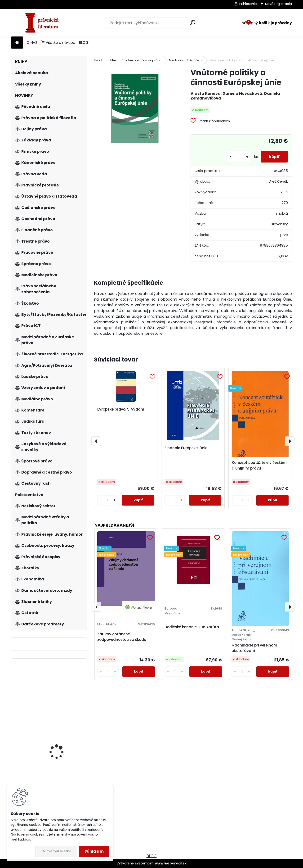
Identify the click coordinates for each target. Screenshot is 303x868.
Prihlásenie (248, 4)
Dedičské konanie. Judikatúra (192, 627)
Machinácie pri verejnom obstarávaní (254, 648)
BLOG (84, 43)
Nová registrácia (278, 4)
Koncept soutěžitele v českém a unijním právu (259, 465)
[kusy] (237, 157)
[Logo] (44, 23)
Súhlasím (94, 851)
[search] (193, 23)
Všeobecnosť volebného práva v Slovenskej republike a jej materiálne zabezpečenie (63, 688)
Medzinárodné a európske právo (136, 60)
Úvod (98, 60)
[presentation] (96, 441)
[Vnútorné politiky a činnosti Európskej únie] (135, 108)
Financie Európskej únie (186, 448)
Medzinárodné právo (185, 60)
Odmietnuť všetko (56, 851)
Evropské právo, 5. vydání (121, 409)
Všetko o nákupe (58, 43)
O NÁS (32, 43)
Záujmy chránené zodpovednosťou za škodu (122, 637)
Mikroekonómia (55, 754)
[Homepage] (17, 43)
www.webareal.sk (171, 863)
